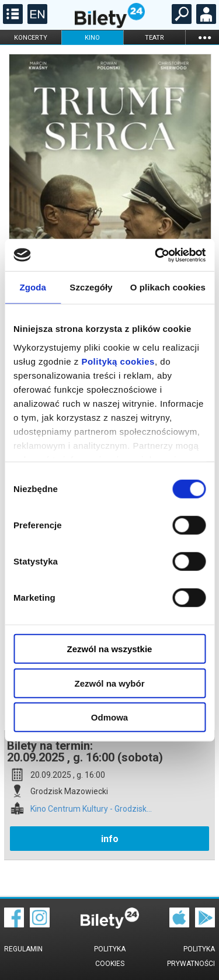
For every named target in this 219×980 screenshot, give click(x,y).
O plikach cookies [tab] (168, 287)
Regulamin (23, 949)
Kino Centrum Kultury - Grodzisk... (91, 809)
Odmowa (109, 717)
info (110, 839)
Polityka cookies (110, 956)
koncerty (31, 38)
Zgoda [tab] (33, 287)
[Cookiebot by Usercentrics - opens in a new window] (156, 255)
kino (92, 38)
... (204, 37)
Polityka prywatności (191, 956)
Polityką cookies (118, 361)
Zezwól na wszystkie (110, 649)
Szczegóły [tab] (91, 287)
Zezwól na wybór (109, 683)
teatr (154, 38)
